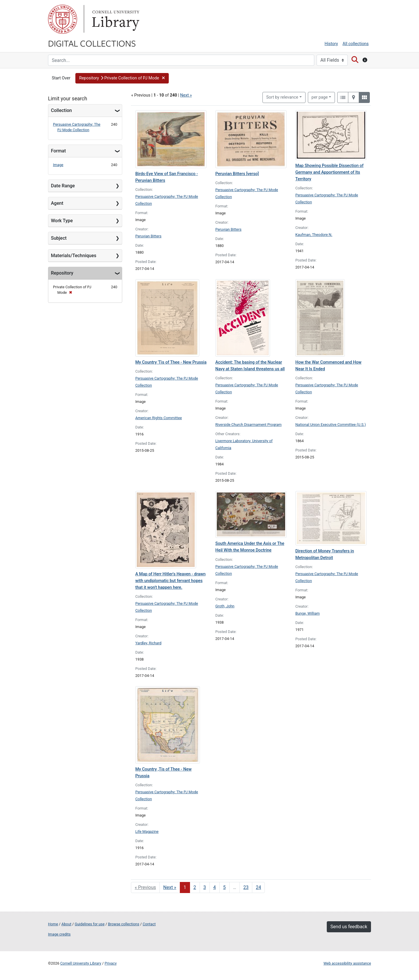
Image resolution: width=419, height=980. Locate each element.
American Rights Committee (159, 418)
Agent (57, 203)
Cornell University (63, 19)
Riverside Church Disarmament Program (248, 425)
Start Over (61, 78)
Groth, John (225, 606)
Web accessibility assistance (347, 963)
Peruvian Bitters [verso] (237, 174)
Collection (61, 110)
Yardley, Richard (148, 643)
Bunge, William (308, 613)
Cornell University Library (81, 963)
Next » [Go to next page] (170, 887)
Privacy (110, 963)
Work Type (62, 221)
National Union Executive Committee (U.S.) (331, 425)
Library (115, 19)
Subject (59, 238)
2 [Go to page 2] (195, 887)
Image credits (59, 934)
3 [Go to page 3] (205, 887)
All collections (356, 44)
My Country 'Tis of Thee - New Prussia (171, 362)
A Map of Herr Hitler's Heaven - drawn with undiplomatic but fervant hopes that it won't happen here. (170, 581)
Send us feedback (349, 927)
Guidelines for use (90, 924)
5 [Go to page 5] (224, 887)
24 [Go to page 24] (258, 887)
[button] (122, 78)
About (66, 924)
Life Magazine (147, 832)
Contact (149, 924)
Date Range (63, 186)
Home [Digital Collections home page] (53, 924)
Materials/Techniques (74, 256)
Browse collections (124, 924)
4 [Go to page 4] (215, 887)
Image (58, 165)
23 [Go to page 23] (246, 887)
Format (58, 151)
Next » (186, 95)
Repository (62, 273)
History (331, 44)
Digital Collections (92, 43)
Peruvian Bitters (148, 236)
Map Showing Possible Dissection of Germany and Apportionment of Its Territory (329, 172)
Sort (282, 97)
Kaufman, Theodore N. (314, 235)
